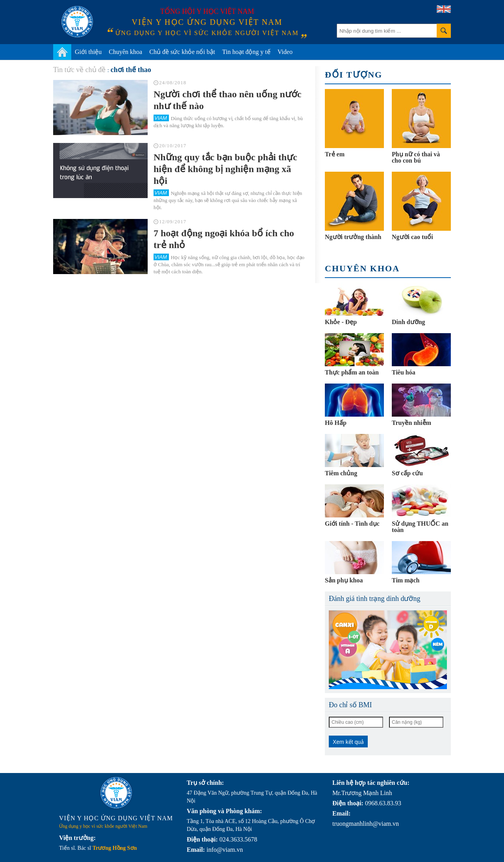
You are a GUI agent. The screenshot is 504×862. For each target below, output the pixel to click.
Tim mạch (406, 580)
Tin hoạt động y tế (246, 52)
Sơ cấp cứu (407, 473)
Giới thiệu (88, 52)
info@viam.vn (225, 850)
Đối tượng (354, 75)
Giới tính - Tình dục (352, 524)
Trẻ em (335, 154)
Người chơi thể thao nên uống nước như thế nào (227, 100)
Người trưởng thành (353, 237)
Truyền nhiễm (411, 423)
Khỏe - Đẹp (341, 322)
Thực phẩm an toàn (352, 372)
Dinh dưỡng (409, 322)
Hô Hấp (336, 423)
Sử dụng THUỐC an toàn (420, 527)
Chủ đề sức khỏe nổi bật (182, 52)
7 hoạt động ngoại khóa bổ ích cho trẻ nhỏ (224, 239)
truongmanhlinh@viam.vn (366, 824)
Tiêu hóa (404, 372)
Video (285, 52)
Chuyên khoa (125, 52)
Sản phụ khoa (344, 580)
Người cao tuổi (412, 237)
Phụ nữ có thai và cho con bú (416, 157)
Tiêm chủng (341, 473)
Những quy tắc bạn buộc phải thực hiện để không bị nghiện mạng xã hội (225, 169)
